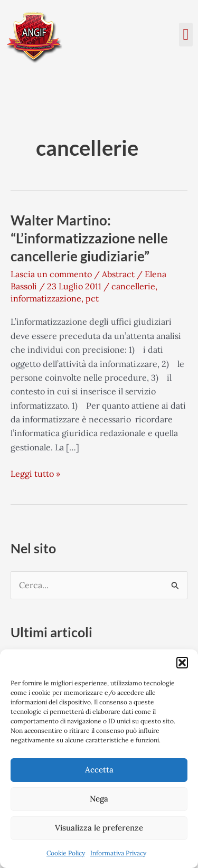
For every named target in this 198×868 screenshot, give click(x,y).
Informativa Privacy (118, 853)
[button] (182, 663)
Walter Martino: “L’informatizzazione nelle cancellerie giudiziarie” (89, 238)
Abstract (118, 274)
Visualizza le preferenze (99, 828)
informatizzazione (46, 298)
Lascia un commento (51, 274)
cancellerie (133, 286)
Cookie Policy (66, 853)
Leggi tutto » (35, 473)
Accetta (99, 770)
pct (92, 298)
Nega (99, 799)
